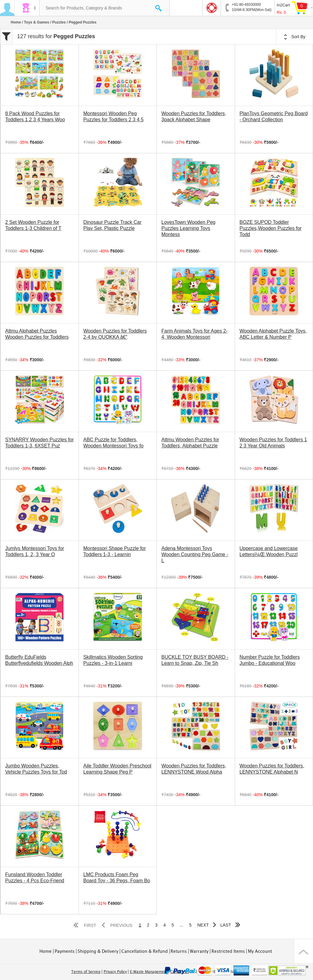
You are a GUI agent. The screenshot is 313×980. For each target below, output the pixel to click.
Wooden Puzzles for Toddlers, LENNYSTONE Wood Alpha (194, 769)
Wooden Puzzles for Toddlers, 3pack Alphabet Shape (194, 117)
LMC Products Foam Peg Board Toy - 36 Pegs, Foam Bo (117, 878)
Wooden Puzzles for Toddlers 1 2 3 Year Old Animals (273, 443)
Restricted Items (228, 951)
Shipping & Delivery (98, 951)
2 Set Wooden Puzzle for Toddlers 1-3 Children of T (33, 225)
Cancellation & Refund (145, 951)
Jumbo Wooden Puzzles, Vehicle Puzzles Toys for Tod (36, 769)
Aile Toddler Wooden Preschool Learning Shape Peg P (118, 769)
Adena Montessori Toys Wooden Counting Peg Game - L (195, 554)
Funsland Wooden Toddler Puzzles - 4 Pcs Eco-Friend (35, 878)
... (182, 925)
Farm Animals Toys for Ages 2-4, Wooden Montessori (195, 334)
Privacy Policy (115, 972)
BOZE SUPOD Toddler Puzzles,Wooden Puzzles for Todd (271, 228)
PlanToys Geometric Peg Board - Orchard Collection (274, 117)
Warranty (199, 951)
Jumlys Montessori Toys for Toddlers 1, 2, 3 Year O (35, 551)
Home (16, 22)
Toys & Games (36, 22)
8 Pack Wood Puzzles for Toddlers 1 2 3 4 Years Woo (35, 117)
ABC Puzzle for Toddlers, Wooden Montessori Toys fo (114, 443)
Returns (179, 951)
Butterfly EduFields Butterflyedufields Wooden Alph (39, 660)
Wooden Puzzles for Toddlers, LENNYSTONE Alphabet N (272, 769)
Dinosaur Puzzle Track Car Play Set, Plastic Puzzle (112, 225)
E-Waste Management (149, 972)
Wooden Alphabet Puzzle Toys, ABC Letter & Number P (273, 334)
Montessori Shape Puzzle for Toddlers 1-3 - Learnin (115, 551)
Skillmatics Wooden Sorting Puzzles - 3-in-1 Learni (113, 660)
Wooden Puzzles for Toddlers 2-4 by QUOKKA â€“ (115, 334)
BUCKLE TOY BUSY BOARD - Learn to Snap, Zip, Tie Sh (195, 660)
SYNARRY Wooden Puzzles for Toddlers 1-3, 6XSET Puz (39, 443)
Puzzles (59, 22)
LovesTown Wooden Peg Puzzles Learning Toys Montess (188, 228)
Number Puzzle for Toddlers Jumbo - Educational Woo (270, 660)
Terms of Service (86, 972)
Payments (65, 951)
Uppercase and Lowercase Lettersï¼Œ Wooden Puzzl (269, 551)
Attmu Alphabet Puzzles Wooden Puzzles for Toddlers (37, 334)
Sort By (295, 37)
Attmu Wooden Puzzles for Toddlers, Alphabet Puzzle (190, 443)
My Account (260, 951)
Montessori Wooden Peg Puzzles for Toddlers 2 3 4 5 (114, 117)
